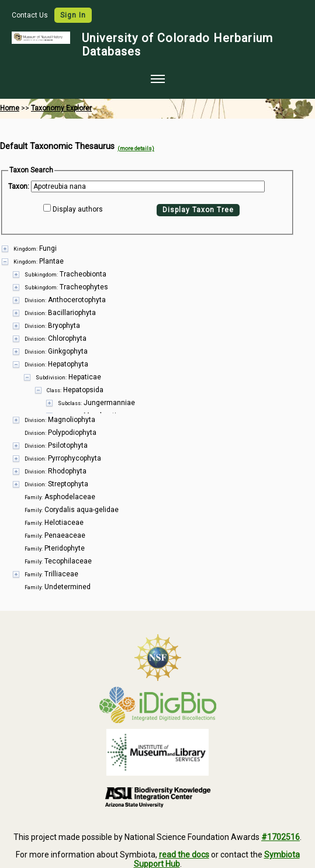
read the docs (184, 838)
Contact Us (31, 15)
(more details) (136, 148)
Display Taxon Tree (198, 210)
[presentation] (157, 409)
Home (10, 108)
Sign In (73, 15)
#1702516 (281, 820)
